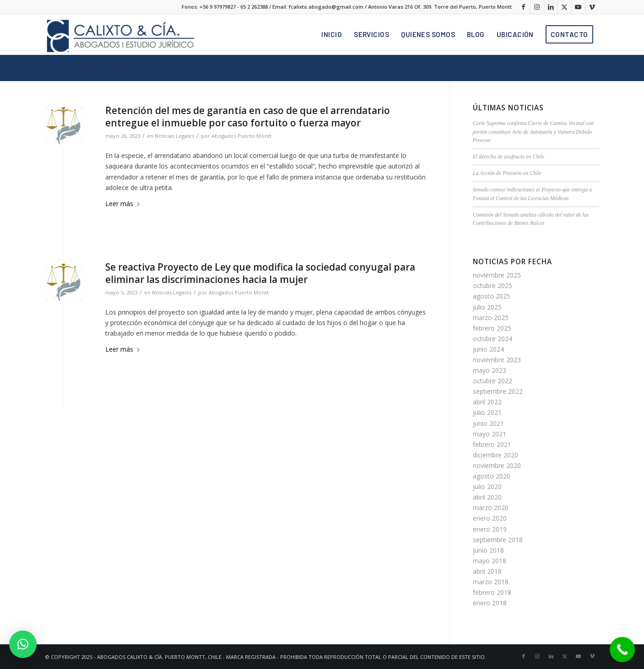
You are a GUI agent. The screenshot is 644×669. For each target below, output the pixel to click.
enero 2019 (490, 529)
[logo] (120, 34)
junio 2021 (488, 423)
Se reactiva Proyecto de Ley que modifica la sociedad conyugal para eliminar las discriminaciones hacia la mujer (260, 273)
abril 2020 (487, 497)
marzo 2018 (491, 582)
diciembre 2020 (495, 455)
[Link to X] (565, 7)
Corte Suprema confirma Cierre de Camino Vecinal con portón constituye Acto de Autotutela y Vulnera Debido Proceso (533, 132)
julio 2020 (487, 487)
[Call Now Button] (622, 650)
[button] (23, 644)
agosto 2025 (492, 296)
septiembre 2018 (498, 540)
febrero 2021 (492, 444)
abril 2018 (487, 571)
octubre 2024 (492, 339)
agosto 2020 (492, 476)
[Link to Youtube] (578, 7)
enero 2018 (490, 603)
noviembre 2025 (497, 275)
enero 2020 (490, 518)
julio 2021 (487, 412)
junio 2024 (488, 349)
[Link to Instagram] (537, 7)
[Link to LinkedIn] (551, 7)
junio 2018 (488, 550)
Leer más (123, 204)
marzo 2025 (491, 318)
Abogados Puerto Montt (241, 136)
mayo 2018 (490, 561)
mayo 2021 (490, 434)
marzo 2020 (491, 508)
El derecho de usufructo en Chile (509, 157)
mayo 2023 (490, 370)
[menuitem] (332, 34)
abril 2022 (487, 402)
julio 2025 (487, 307)
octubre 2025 (492, 286)
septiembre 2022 (498, 391)
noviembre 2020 (497, 465)
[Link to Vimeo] (592, 7)
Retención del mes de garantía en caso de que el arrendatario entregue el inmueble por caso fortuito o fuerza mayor (248, 117)
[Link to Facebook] (523, 7)
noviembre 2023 (497, 360)
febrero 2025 (492, 328)
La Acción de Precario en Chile (507, 173)
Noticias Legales (174, 136)
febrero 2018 (492, 592)
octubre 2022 (492, 381)
